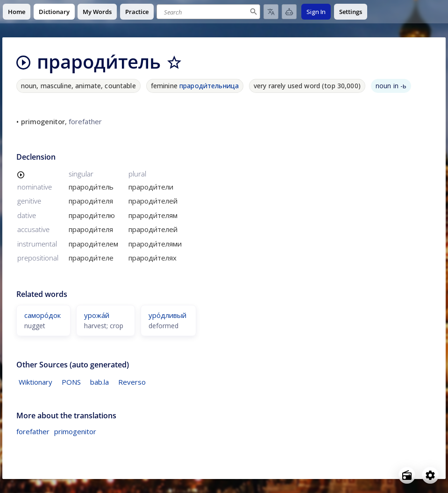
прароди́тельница (209, 86)
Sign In (316, 12)
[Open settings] (430, 475)
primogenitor (75, 431)
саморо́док (43, 315)
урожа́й (97, 315)
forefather (33, 431)
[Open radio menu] (407, 475)
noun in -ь (391, 86)
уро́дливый (167, 315)
